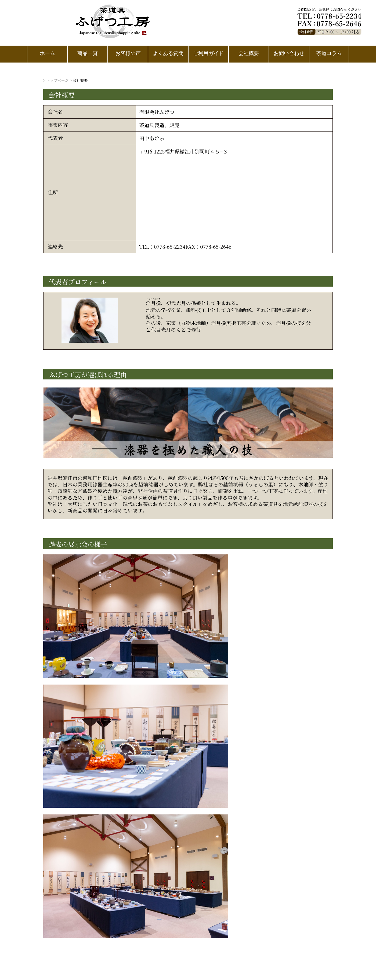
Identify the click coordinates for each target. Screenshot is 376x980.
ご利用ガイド (235, 681)
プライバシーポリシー (182, 681)
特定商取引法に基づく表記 (113, 681)
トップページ (58, 80)
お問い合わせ (278, 681)
